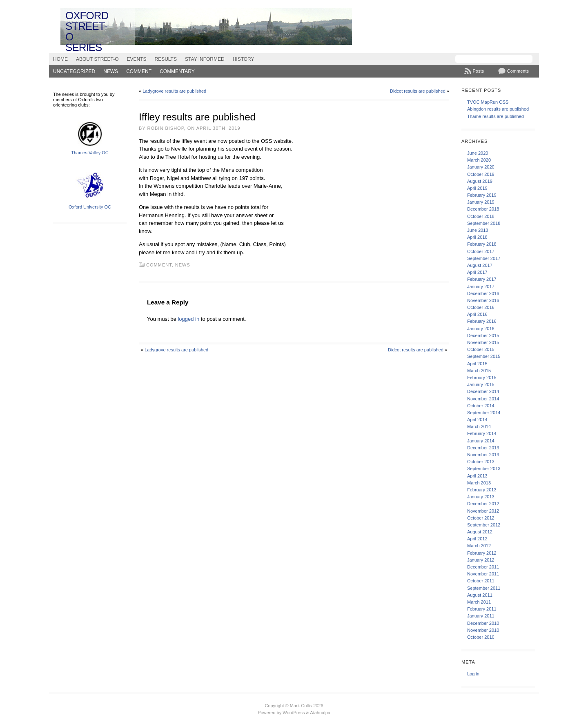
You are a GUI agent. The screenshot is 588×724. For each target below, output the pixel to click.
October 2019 (481, 174)
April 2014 (477, 420)
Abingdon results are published (498, 109)
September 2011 (484, 588)
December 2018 (483, 209)
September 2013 (484, 469)
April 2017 (477, 272)
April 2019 (477, 188)
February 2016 (482, 321)
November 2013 (483, 455)
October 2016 (481, 307)
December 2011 (483, 567)
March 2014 (479, 426)
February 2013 (482, 490)
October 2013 (481, 462)
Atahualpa (320, 713)
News (111, 71)
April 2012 (477, 539)
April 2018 (477, 237)
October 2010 (481, 637)
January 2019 (481, 202)
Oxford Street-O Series (87, 31)
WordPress (294, 713)
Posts (478, 71)
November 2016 (483, 300)
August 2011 (480, 595)
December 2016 (483, 293)
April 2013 (477, 476)
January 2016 (481, 329)
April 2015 (477, 364)
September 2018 (484, 223)
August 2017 (480, 265)
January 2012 (481, 560)
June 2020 (478, 153)
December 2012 (483, 504)
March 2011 (479, 602)
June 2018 (478, 230)
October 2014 (481, 406)
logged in (188, 319)
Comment (139, 71)
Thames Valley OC (90, 153)
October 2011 (481, 581)
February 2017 (482, 279)
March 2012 (479, 546)
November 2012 (483, 511)
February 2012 (482, 553)
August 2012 (480, 532)
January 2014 (481, 441)
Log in (473, 674)
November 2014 (483, 399)
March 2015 (479, 371)
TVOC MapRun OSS (488, 102)
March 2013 (479, 483)
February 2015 (482, 378)
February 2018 (482, 244)
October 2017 (481, 251)
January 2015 (481, 384)
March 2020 (479, 160)
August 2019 (480, 181)
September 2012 (484, 525)
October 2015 (481, 349)
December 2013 (483, 448)
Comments (518, 71)
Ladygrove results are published (174, 91)
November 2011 (483, 574)
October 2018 (481, 216)
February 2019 (482, 195)
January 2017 (481, 286)
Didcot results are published (418, 91)
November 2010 (483, 630)
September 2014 (484, 413)
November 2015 (483, 342)
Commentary (177, 71)
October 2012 (481, 518)
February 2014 (482, 433)
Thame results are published (496, 116)
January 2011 (481, 616)
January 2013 (481, 497)
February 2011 (482, 609)
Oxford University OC (90, 207)
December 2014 (483, 391)
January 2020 (481, 167)
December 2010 (483, 623)
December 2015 (483, 335)
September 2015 (484, 356)
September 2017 (484, 258)
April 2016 (477, 314)
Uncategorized (74, 71)
